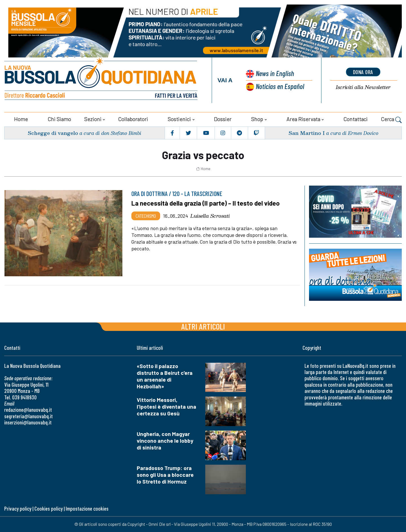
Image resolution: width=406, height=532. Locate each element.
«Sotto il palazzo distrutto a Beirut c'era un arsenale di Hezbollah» (165, 376)
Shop (257, 119)
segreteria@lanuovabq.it (28, 416)
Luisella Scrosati (210, 216)
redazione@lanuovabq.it (28, 410)
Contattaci (356, 119)
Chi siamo (59, 119)
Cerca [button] (391, 120)
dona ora (363, 72)
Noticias (280, 86)
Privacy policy (18, 508)
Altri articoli (203, 326)
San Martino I (307, 133)
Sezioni (93, 119)
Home (21, 119)
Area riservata (303, 119)
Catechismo (146, 216)
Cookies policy (48, 508)
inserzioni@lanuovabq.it (28, 422)
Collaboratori (133, 119)
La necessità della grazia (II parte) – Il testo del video (206, 203)
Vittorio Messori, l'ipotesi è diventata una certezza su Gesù (166, 407)
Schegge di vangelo (53, 133)
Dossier (223, 119)
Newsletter (363, 87)
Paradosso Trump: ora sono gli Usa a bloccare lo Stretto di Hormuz (165, 475)
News (275, 73)
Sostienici (179, 119)
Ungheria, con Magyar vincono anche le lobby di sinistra (165, 441)
